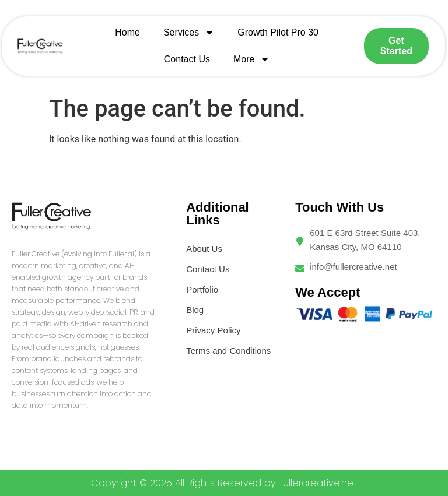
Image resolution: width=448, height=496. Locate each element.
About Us (204, 249)
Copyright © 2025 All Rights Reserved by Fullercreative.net (224, 483)
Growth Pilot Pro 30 (278, 32)
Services (189, 33)
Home (127, 32)
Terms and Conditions (228, 351)
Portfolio (202, 289)
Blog (195, 310)
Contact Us (187, 59)
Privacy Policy (213, 330)
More (251, 59)
